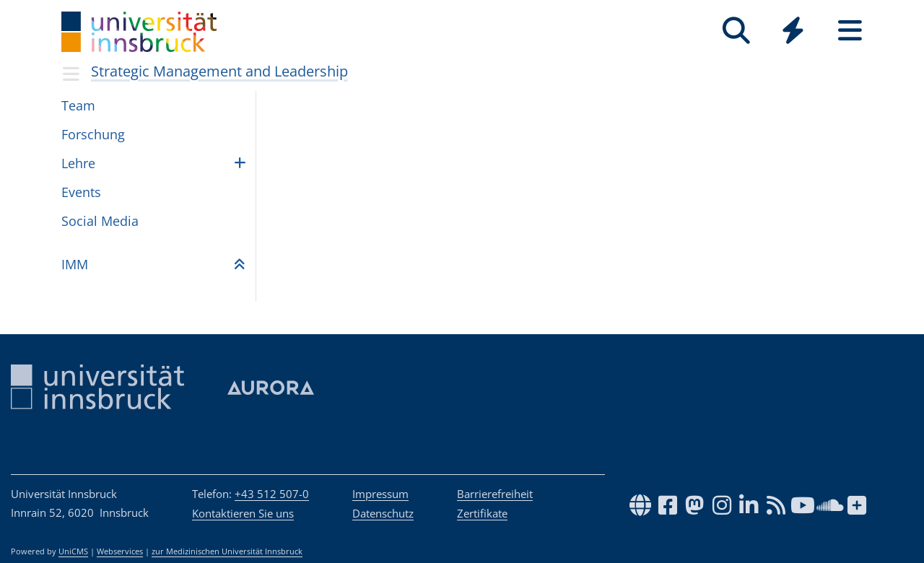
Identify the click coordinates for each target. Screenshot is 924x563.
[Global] (793, 32)
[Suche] (736, 31)
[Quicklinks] (793, 31)
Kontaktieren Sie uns (243, 513)
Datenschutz (383, 513)
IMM (75, 264)
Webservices (120, 551)
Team (78, 105)
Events (81, 192)
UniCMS (73, 551)
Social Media (100, 221)
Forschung (93, 134)
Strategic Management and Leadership (219, 71)
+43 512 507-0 (272, 494)
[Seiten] (850, 31)
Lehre (78, 163)
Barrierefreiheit (495, 494)
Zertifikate (482, 513)
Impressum (380, 494)
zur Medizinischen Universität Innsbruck (227, 551)
